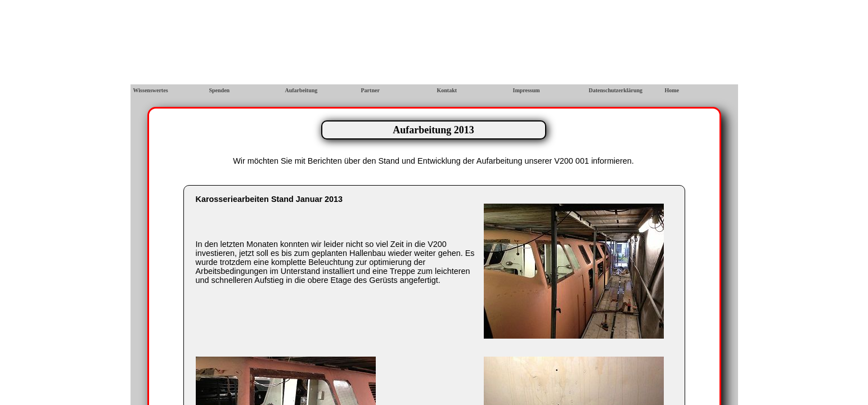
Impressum (527, 90)
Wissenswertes (151, 90)
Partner (370, 90)
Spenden (220, 90)
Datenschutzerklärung (616, 90)
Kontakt (447, 90)
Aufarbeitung (302, 90)
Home (672, 90)
